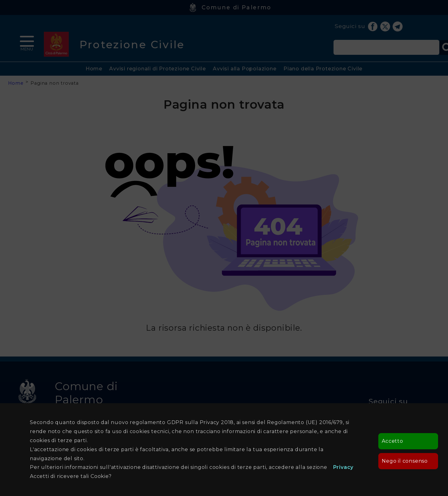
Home (94, 69)
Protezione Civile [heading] (132, 44)
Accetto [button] (392, 441)
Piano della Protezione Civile (323, 69)
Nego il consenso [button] (405, 461)
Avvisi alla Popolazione (245, 69)
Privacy (343, 467)
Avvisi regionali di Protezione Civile (158, 69)
